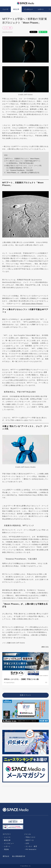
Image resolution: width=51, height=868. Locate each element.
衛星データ (30, 840)
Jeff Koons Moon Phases (32, 304)
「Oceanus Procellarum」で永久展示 (20, 170)
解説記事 (16, 9)
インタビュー (29, 9)
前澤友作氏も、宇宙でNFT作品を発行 (20, 163)
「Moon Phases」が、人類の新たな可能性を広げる (22, 173)
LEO (27, 843)
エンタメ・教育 (7, 28)
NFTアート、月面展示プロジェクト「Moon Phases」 (23, 159)
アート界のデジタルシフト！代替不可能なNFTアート (22, 161)
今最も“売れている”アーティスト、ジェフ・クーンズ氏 (23, 166)
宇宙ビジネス (31, 837)
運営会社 (6, 856)
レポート (41, 9)
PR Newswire (31, 849)
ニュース (5, 9)
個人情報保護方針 (19, 856)
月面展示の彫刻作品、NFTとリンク (19, 168)
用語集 (7, 849)
